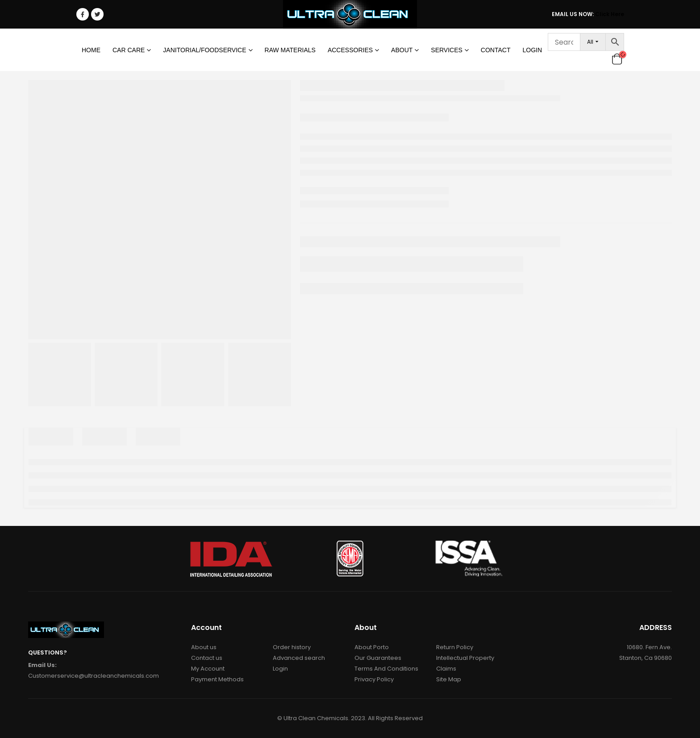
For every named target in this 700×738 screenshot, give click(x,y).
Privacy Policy (374, 679)
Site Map (449, 679)
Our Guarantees (378, 658)
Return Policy (455, 647)
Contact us (207, 658)
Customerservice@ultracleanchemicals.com (94, 676)
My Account (208, 669)
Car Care (129, 50)
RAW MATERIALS (290, 50)
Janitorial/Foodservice (204, 50)
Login (532, 50)
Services (447, 50)
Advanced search (299, 658)
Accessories (350, 50)
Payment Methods (217, 679)
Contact (496, 50)
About (402, 50)
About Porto (372, 647)
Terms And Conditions (386, 669)
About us (204, 647)
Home (91, 50)
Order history (292, 647)
